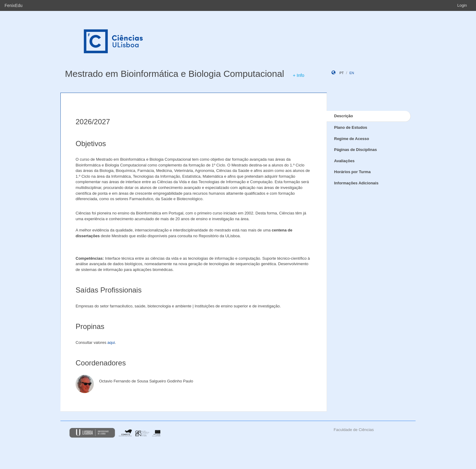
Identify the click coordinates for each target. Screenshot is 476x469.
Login (462, 5)
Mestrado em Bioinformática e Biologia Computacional (175, 74)
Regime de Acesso (352, 139)
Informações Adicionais (356, 183)
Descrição (344, 116)
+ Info (298, 75)
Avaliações (344, 161)
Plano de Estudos (351, 127)
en (352, 73)
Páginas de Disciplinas (356, 150)
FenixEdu (14, 5)
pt (342, 73)
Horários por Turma (352, 172)
